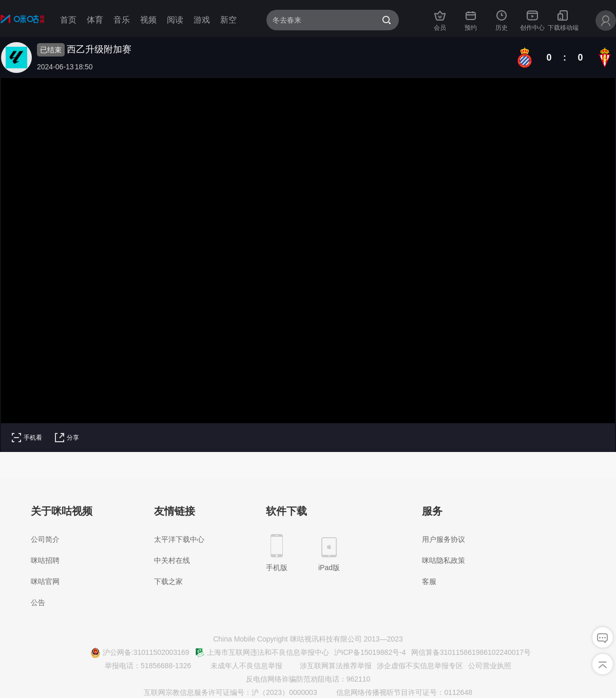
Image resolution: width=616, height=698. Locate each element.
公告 (38, 602)
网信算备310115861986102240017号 (471, 652)
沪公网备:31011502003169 (140, 653)
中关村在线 (172, 560)
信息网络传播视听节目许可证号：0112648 (398, 693)
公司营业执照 (490, 666)
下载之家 (168, 581)
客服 (429, 581)
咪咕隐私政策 (444, 560)
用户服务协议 (444, 539)
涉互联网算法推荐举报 (330, 666)
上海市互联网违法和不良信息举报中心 (262, 653)
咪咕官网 (45, 581)
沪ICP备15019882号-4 (370, 652)
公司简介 (45, 539)
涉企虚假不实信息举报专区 (420, 666)
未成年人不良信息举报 (240, 666)
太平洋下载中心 (179, 539)
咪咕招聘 (45, 560)
